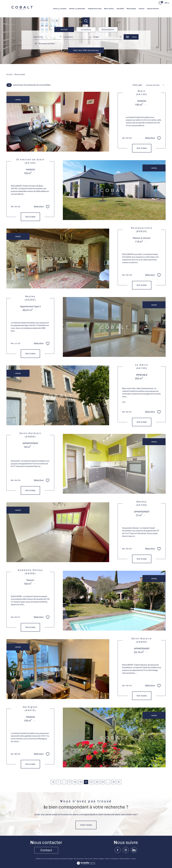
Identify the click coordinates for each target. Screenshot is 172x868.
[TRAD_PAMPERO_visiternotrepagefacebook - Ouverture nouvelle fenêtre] (118, 850)
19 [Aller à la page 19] (81, 782)
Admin (107, 859)
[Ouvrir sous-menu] (59, 9)
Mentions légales (99, 859)
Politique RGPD (124, 859)
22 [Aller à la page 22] (97, 782)
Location (63, 9)
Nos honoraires (79, 859)
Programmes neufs (95, 9)
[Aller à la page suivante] (119, 782)
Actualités (120, 9)
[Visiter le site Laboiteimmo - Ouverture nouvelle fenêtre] (86, 864)
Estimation (81, 9)
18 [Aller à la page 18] (75, 782)
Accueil (9, 74)
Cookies (133, 859)
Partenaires (115, 859)
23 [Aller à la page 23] (102, 782)
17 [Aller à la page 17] (70, 782)
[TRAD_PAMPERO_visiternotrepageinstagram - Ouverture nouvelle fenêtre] (126, 850)
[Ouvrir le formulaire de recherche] (131, 37)
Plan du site (89, 859)
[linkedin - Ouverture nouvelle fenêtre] (134, 850)
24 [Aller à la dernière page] (114, 782)
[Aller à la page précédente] (53, 782)
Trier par (137, 85)
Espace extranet (153, 9)
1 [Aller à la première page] (58, 782)
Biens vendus (109, 9)
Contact (142, 9)
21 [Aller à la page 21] (91, 782)
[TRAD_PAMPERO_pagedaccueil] (22, 11)
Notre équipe (131, 9)
